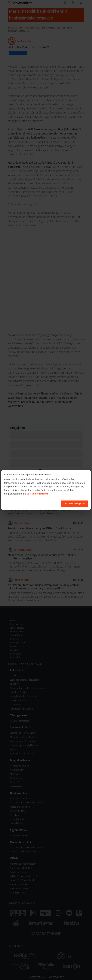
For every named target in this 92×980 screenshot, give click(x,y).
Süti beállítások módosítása (42, 504)
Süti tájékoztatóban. (38, 494)
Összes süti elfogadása (75, 504)
